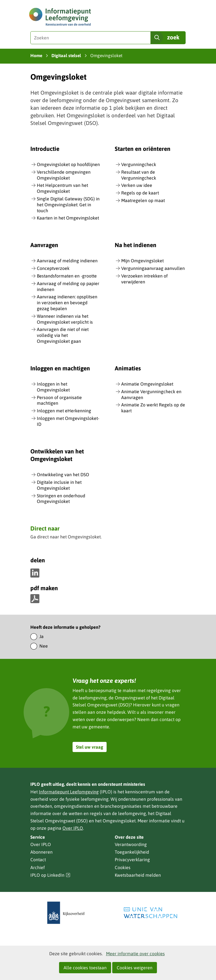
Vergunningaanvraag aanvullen (153, 268)
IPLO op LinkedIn (50, 875)
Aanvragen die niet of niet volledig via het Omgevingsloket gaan (63, 335)
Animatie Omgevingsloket (147, 384)
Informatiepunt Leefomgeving (69, 792)
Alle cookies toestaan (85, 968)
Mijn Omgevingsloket (142, 261)
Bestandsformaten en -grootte (67, 276)
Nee (44, 646)
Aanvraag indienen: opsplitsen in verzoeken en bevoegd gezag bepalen (67, 303)
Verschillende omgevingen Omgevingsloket (64, 175)
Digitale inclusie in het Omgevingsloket (59, 485)
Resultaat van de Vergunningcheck (139, 175)
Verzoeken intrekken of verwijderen (144, 279)
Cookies (123, 867)
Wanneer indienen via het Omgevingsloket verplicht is (65, 319)
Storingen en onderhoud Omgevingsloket (61, 499)
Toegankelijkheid (132, 852)
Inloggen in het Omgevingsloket (53, 387)
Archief (38, 867)
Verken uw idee (137, 185)
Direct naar (45, 529)
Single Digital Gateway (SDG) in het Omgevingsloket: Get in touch (68, 205)
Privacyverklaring (132, 860)
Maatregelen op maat (143, 200)
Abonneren (41, 852)
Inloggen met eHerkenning (64, 411)
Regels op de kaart (140, 193)
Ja (41, 636)
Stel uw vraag (90, 747)
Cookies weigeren (135, 968)
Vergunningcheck (139, 164)
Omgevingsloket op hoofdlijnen (68, 164)
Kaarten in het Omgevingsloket (68, 218)
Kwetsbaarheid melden (138, 875)
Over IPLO (73, 828)
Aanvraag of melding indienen (67, 261)
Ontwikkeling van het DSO (63, 475)
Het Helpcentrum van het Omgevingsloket (62, 188)
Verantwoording (131, 844)
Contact (38, 860)
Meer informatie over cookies (135, 954)
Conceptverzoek (53, 268)
